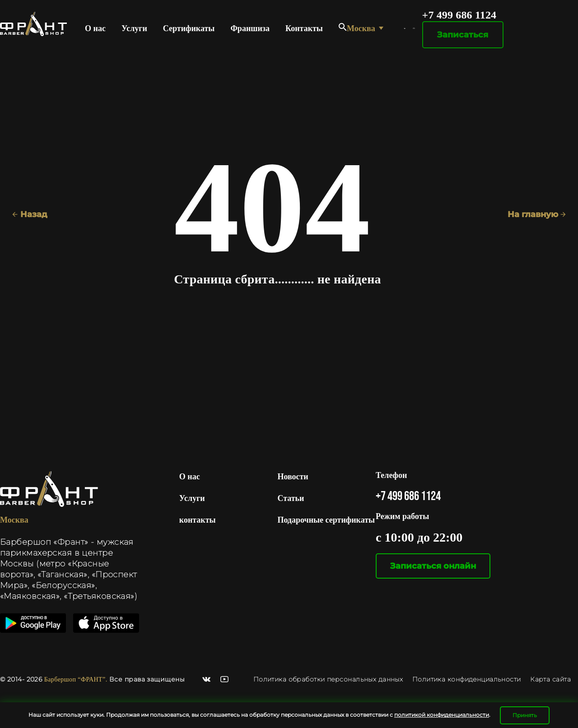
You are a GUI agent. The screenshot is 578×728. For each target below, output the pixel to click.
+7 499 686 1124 (459, 15)
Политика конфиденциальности (467, 679)
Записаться (463, 35)
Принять (525, 715)
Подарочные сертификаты (326, 520)
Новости (293, 477)
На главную (537, 214)
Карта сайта (550, 679)
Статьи (291, 498)
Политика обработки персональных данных (329, 679)
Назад (30, 214)
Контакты (304, 28)
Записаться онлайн (433, 566)
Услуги (134, 28)
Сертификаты (189, 28)
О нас (95, 28)
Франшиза (250, 28)
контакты (198, 520)
